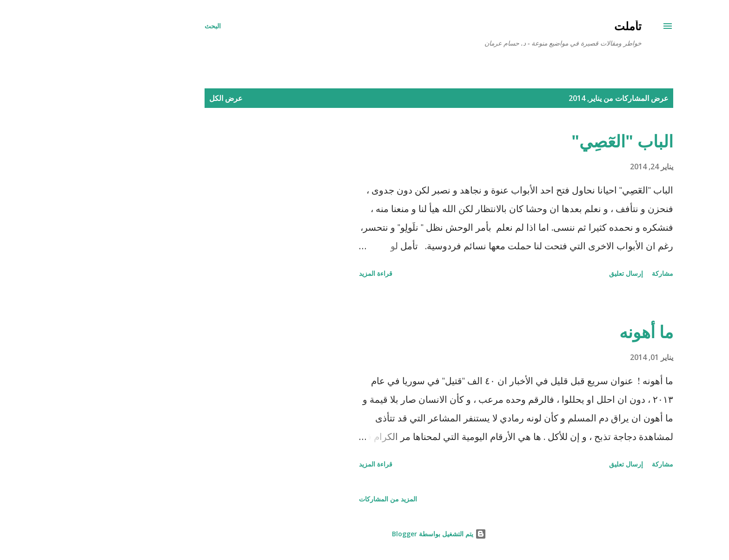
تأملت (553, 26)
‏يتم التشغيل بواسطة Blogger (365, 534)
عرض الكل (152, 98)
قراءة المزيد (301, 273)
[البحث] (138, 26)
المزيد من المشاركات (314, 499)
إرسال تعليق (552, 273)
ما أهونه (572, 332)
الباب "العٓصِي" (548, 141)
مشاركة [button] (588, 273)
